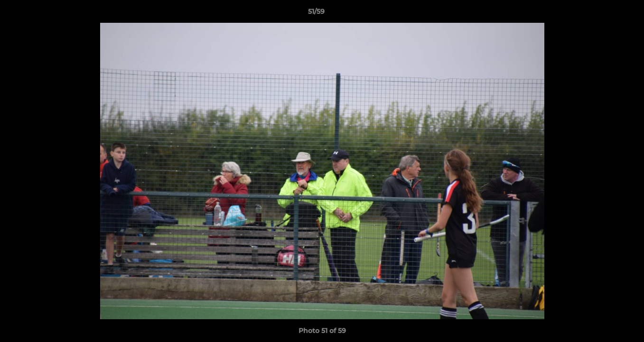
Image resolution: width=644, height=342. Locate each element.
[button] (604, 14)
